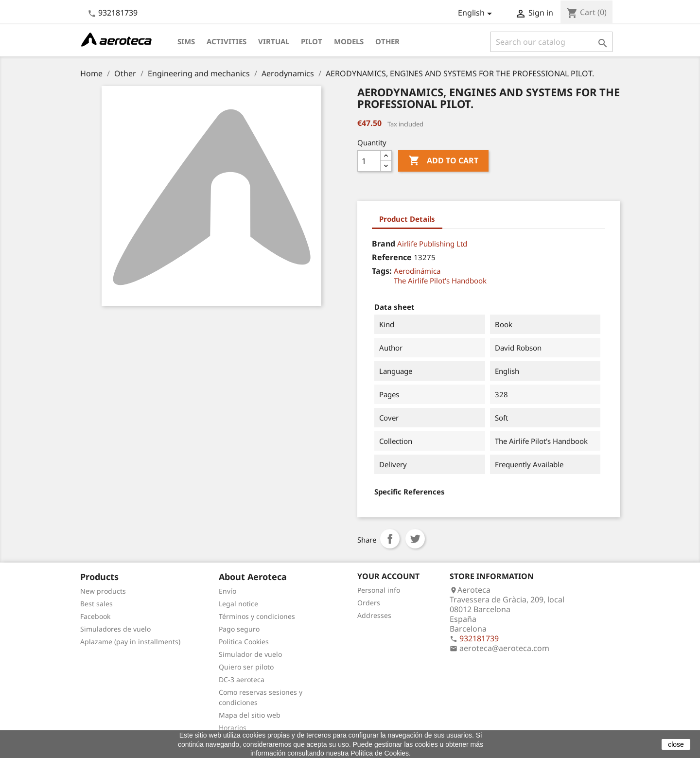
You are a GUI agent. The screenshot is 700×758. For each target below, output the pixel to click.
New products (103, 591)
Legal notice (238, 604)
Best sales (96, 604)
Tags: (382, 271)
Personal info (379, 590)
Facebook (95, 616)
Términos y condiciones (257, 616)
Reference (392, 257)
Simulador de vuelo (250, 654)
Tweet (415, 539)
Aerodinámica (417, 271)
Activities (227, 41)
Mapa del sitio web (250, 715)
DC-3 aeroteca (242, 679)
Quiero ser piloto (246, 667)
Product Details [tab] (407, 219)
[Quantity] (369, 161)
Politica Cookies (244, 642)
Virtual (274, 41)
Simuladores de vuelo (115, 629)
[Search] (551, 42)
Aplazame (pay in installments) (130, 642)
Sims (186, 41)
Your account (388, 576)
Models (349, 41)
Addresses (374, 615)
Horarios (233, 728)
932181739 (118, 13)
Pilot (312, 41)
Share (390, 539)
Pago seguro (239, 629)
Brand (384, 244)
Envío (227, 591)
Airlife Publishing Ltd (432, 244)
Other (387, 41)
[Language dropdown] (477, 14)
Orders (369, 603)
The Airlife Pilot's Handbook (440, 281)
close (676, 744)
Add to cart (443, 161)
